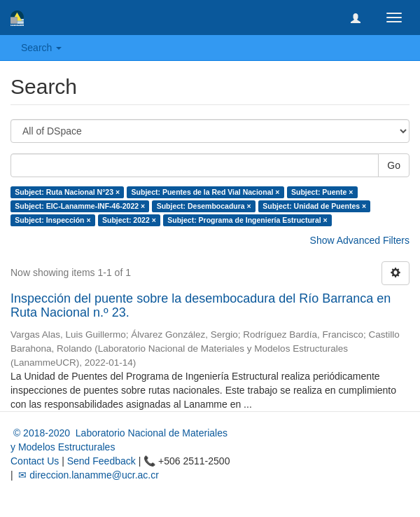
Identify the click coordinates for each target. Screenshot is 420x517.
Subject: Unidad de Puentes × (314, 206)
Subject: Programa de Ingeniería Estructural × (247, 220)
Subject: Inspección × (52, 220)
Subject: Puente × (322, 192)
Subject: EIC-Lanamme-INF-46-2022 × (80, 206)
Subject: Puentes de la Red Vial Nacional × (206, 192)
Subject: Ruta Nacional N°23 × (67, 192)
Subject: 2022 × (129, 220)
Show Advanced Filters (360, 240)
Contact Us (35, 461)
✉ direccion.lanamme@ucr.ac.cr (87, 475)
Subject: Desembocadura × (204, 206)
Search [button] (41, 48)
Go (394, 165)
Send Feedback (101, 461)
